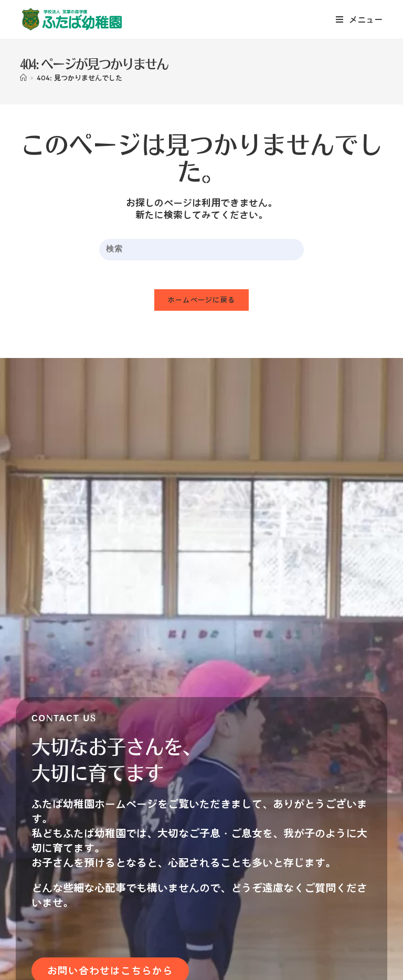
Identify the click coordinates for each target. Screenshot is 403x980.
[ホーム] (23, 78)
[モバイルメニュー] (359, 19)
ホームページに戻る (202, 303)
